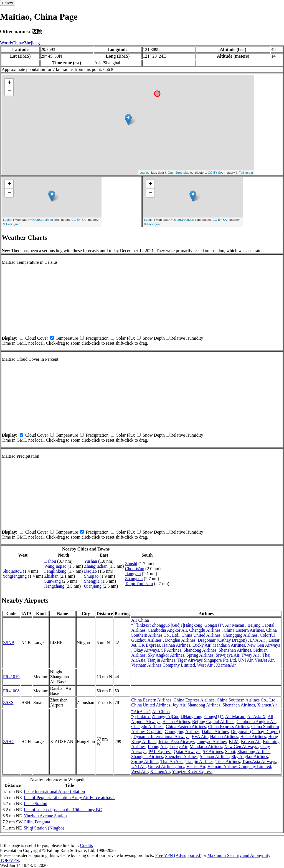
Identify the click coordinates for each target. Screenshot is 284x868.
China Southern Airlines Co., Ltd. (247, 700)
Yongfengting (15, 576)
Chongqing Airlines (240, 635)
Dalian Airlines (215, 732)
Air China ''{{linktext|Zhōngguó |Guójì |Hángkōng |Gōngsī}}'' (177, 623)
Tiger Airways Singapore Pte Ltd (207, 660)
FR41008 (11, 691)
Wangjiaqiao (55, 566)
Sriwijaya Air (228, 655)
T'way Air (251, 655)
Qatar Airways (187, 752)
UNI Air (245, 660)
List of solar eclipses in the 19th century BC (63, 810)
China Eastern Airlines (244, 630)
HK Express (149, 645)
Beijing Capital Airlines (213, 722)
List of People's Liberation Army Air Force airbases (69, 797)
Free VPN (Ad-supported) (178, 855)
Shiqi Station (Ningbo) (44, 828)
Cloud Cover (37, 338)
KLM (234, 742)
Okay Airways (146, 650)
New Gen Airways (263, 645)
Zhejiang (32, 43)
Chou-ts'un (135, 569)
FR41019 (11, 677)
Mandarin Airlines (229, 645)
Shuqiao (91, 576)
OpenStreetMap (179, 173)
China (17, 43)
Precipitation (97, 338)
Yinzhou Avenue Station (45, 816)
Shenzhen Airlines (235, 650)
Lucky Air (201, 645)
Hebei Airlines (253, 737)
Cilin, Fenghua (37, 822)
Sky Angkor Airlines (166, 655)
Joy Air (179, 705)
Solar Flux (125, 338)
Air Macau (235, 625)
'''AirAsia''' (141, 712)
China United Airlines (201, 635)
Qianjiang (93, 586)
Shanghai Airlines (147, 756)
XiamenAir (226, 665)
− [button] (9, 91)
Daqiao (90, 571)
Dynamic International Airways (161, 737)
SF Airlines (171, 650)
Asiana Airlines (176, 722)
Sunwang (52, 581)
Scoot (230, 752)
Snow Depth (154, 338)
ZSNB (9, 643)
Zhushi (131, 564)
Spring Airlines (200, 655)
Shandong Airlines (200, 650)
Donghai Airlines (180, 640)
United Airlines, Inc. (166, 766)
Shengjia (92, 581)
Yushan (91, 561)
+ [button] (9, 83)
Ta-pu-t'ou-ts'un (139, 584)
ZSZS (8, 702)
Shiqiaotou (12, 571)
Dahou (50, 561)
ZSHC (9, 742)
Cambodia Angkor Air (168, 630)
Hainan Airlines (176, 645)
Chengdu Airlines (205, 630)
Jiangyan (133, 574)
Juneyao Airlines (212, 742)
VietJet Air (264, 660)
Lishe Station (35, 804)
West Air (206, 665)
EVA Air (258, 640)
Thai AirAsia (172, 761)
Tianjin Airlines (161, 660)
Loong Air (158, 747)
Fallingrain (246, 173)
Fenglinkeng (55, 571)
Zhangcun (134, 579)
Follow (8, 3)
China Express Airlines (194, 700)
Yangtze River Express (192, 771)
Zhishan (51, 576)
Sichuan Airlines (214, 756)
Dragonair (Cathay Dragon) (223, 640)
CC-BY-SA (215, 173)
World (6, 43)
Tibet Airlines (228, 761)
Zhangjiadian (96, 566)
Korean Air (251, 742)
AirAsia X (256, 717)
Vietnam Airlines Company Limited (163, 665)
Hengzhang (54, 586)
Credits (86, 845)
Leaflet (144, 173)
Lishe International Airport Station (54, 791)
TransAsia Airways (259, 761)
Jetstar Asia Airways (177, 742)
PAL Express (160, 752)
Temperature (67, 338)
